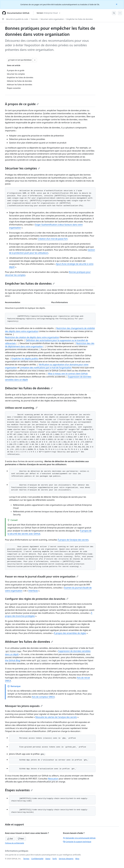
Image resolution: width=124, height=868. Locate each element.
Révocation (53, 779)
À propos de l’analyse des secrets (73, 540)
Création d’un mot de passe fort (53, 239)
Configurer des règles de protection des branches (37, 599)
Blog (77, 859)
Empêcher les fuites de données (80, 19)
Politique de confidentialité (15, 843)
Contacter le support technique (77, 842)
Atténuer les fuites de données (29, 642)
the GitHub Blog (13, 660)
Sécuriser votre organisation (52, 19)
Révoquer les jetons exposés (24, 706)
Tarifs (55, 859)
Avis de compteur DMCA (43, 697)
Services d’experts (66, 859)
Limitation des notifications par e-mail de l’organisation (46, 368)
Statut (48, 859)
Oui (10, 839)
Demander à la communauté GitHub (79, 838)
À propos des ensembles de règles (70, 633)
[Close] (117, 4)
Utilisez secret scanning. (21, 408)
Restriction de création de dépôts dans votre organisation (32, 337)
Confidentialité (37, 859)
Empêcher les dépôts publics (25, 358)
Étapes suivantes (19, 790)
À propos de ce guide (22, 104)
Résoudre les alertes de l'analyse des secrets (56, 717)
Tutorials (34, 19)
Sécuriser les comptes (22, 168)
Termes (26, 859)
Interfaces (33, 591)
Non (21, 839)
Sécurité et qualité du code (17, 19)
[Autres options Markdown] (35, 60)
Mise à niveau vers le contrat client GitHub (68, 374)
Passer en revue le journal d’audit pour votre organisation (42, 577)
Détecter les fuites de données (29, 388)
